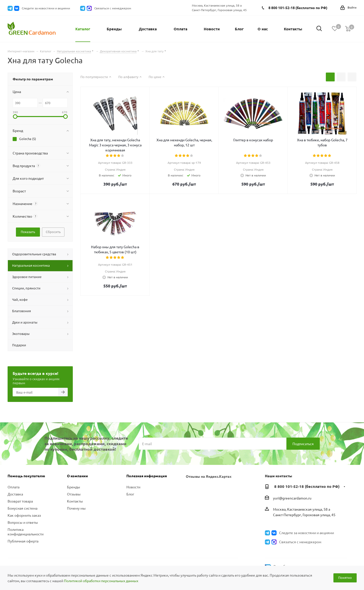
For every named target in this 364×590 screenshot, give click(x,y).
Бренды (74, 487)
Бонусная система (22, 508)
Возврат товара (20, 501)
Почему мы (76, 508)
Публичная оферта (23, 541)
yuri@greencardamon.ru (292, 498)
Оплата (14, 487)
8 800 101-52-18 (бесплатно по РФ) (298, 8)
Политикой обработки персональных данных (101, 581)
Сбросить (53, 232)
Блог (130, 494)
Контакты (75, 501)
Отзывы (74, 494)
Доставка (15, 494)
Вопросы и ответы (23, 522)
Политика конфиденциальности (26, 532)
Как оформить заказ (24, 515)
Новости (133, 487)
